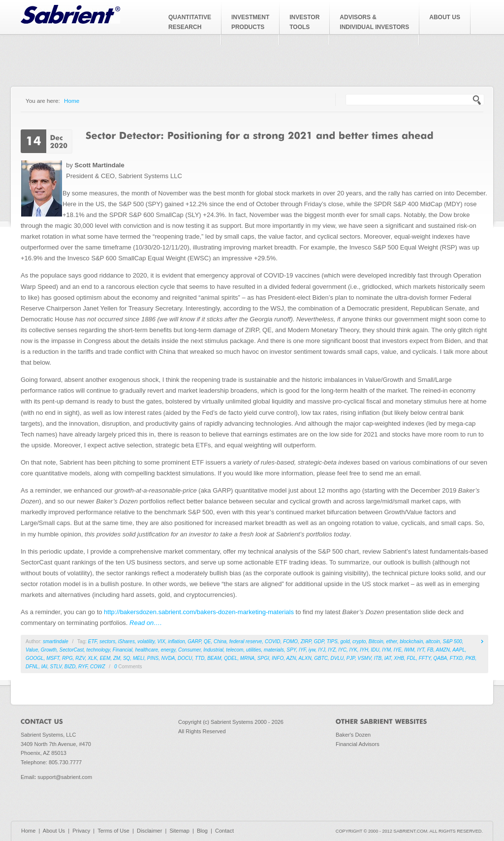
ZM (117, 658)
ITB (378, 658)
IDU (375, 650)
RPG (67, 658)
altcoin (433, 641)
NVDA (168, 658)
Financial (123, 650)
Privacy (81, 831)
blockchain (411, 641)
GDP (319, 641)
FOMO (290, 641)
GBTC (321, 658)
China (220, 641)
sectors (107, 641)
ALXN (305, 658)
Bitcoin (376, 641)
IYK (353, 650)
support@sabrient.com (65, 777)
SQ (126, 658)
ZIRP (306, 641)
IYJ (321, 650)
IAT (388, 658)
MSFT (53, 658)
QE (207, 641)
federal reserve (246, 641)
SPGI (263, 658)
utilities (254, 650)
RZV (80, 658)
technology (98, 650)
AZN (291, 658)
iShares (126, 641)
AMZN (443, 650)
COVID (273, 641)
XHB (399, 658)
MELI (139, 658)
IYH (364, 650)
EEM (105, 658)
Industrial (213, 650)
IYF (302, 650)
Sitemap (179, 831)
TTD (200, 658)
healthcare (146, 650)
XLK (92, 658)
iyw (312, 650)
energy (168, 650)
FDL (411, 658)
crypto (359, 641)
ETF (93, 641)
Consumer (189, 650)
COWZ (98, 667)
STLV (56, 667)
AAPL (459, 650)
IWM (409, 650)
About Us (54, 831)
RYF (83, 667)
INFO (278, 658)
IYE (398, 650)
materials (274, 650)
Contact (224, 831)
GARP (194, 641)
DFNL (32, 667)
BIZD (70, 667)
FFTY (425, 658)
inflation (176, 641)
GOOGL (35, 658)
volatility (146, 641)
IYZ (332, 650)
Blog (202, 831)
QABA (440, 658)
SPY (291, 650)
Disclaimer (149, 831)
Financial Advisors (358, 744)
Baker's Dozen (353, 735)
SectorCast (72, 650)
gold (345, 641)
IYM (386, 650)
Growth (49, 650)
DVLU (337, 658)
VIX (161, 641)
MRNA (247, 658)
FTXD (456, 658)
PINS (153, 658)
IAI (44, 667)
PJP (351, 658)
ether (391, 641)
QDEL (231, 658)
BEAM (214, 658)
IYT (421, 650)
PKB (471, 658)
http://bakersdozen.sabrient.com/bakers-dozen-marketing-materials (199, 612)
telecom (235, 650)
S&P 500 (452, 641)
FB (430, 650)
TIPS (332, 641)
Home (72, 101)
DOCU (185, 658)
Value (32, 650)
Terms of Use (113, 831)
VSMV (364, 658)
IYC (342, 650)
